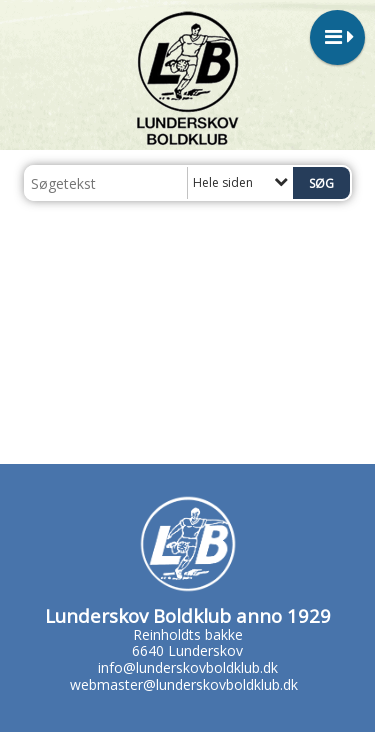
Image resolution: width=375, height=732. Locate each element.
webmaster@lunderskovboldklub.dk (184, 684)
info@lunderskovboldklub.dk (188, 667)
